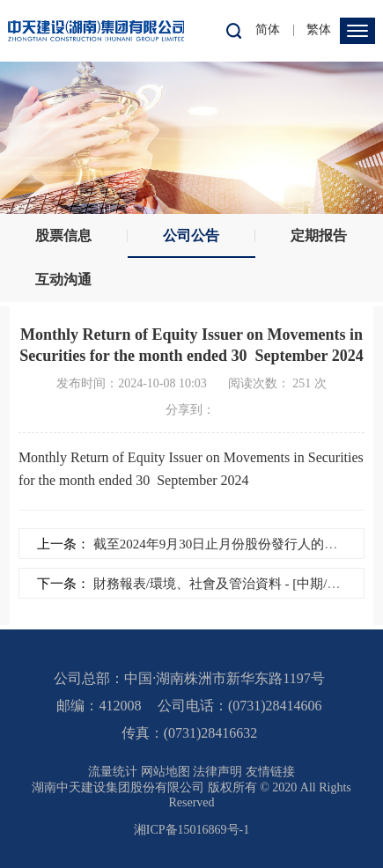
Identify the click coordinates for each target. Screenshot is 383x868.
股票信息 (63, 235)
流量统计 (113, 772)
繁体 (319, 29)
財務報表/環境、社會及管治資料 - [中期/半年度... (233, 584)
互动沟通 (63, 280)
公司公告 (191, 235)
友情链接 (270, 772)
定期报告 (319, 235)
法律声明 (217, 772)
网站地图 (166, 772)
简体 (268, 29)
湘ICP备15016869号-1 (191, 830)
